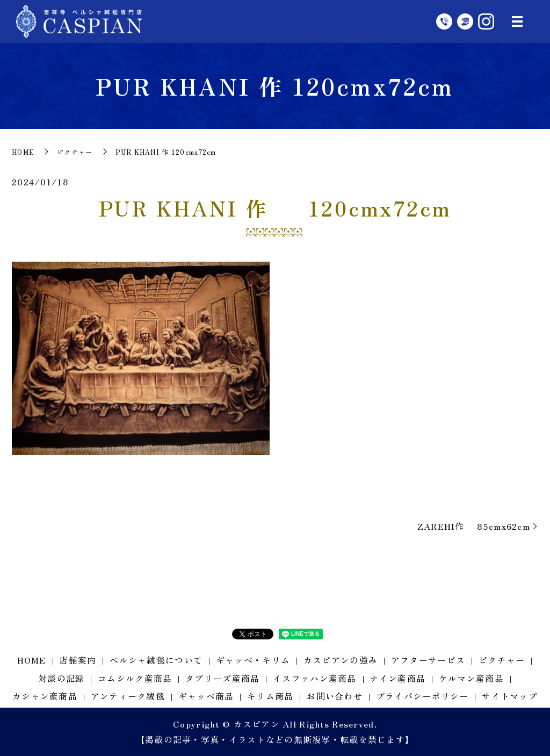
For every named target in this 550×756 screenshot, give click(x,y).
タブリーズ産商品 (222, 678)
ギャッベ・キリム (253, 660)
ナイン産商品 (397, 678)
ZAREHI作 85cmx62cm (474, 526)
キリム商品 (270, 696)
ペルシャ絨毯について (156, 660)
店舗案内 (78, 660)
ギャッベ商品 (206, 696)
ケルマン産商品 (471, 678)
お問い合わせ (335, 696)
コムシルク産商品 (135, 678)
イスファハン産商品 (315, 678)
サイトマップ (510, 696)
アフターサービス (428, 660)
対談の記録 (61, 678)
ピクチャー (75, 152)
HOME (23, 152)
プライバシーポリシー (422, 696)
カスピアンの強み (341, 660)
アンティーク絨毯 (128, 696)
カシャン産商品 (45, 696)
